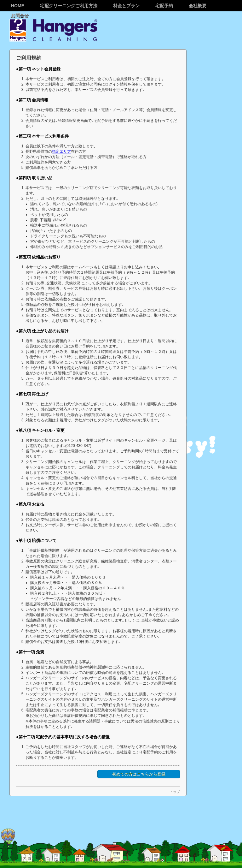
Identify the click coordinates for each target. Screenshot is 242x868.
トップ (175, 792)
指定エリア (61, 152)
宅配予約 (164, 6)
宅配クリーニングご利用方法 (69, 6)
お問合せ (20, 15)
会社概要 (198, 6)
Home (18, 6)
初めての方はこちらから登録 (139, 774)
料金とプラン (126, 6)
